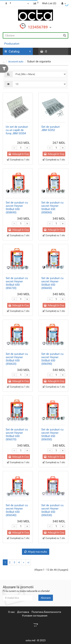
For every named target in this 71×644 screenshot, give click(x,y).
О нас (11, 612)
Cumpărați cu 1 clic (18, 160)
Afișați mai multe (36, 552)
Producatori (12, 44)
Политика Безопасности (46, 612)
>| (28, 562)
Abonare (46, 598)
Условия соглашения (35, 616)
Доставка (23, 612)
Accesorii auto (16, 62)
